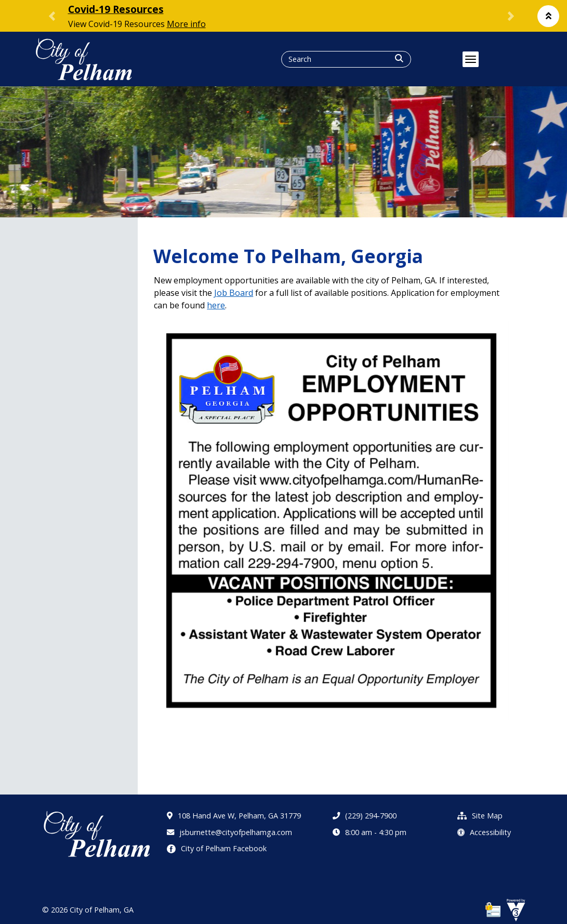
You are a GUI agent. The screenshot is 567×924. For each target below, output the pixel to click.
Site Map (480, 816)
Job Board (234, 293)
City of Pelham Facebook (217, 848)
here (216, 305)
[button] (548, 16)
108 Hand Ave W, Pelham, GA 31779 (234, 816)
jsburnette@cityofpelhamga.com (229, 832)
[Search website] (328, 59)
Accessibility (484, 832)
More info (186, 24)
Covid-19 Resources (116, 9)
